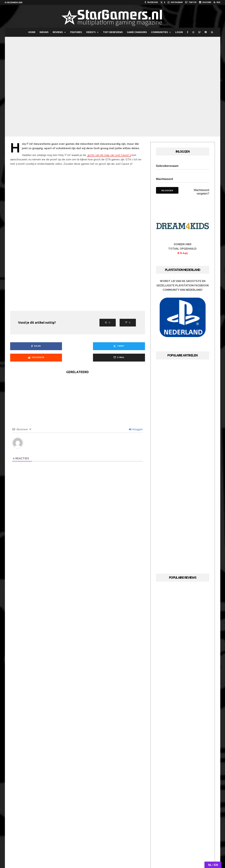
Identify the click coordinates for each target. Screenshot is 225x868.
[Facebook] (151, 2)
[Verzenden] (95, 346)
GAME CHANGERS (137, 32)
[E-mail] (129, 346)
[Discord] (205, 2)
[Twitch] (191, 2)
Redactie (97, 855)
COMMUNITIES (160, 32)
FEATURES (76, 32)
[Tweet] (60, 346)
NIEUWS (44, 32)
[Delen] (26, 346)
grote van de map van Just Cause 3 (109, 155)
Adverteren (112, 855)
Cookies (127, 855)
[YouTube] (108, 846)
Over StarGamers (78, 855)
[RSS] (217, 2)
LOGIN (179, 32)
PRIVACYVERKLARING (146, 855)
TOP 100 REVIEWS (113, 32)
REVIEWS (58, 32)
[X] (163, 2)
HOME (32, 32)
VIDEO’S (91, 32)
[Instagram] (175, 2)
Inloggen (136, 418)
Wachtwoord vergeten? (201, 192)
